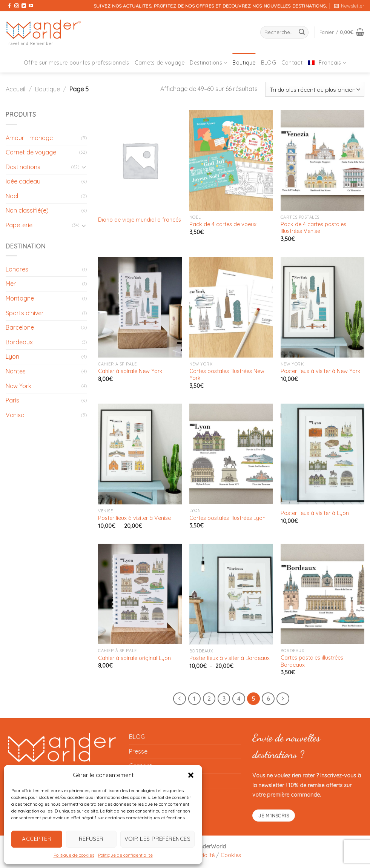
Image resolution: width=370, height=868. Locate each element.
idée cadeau (23, 181)
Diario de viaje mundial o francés (140, 220)
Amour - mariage (29, 138)
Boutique (244, 63)
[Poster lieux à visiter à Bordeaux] (231, 594)
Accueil (15, 89)
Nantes (16, 371)
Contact (292, 63)
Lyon (12, 356)
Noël (12, 196)
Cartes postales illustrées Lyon (227, 518)
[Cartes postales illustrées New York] (231, 307)
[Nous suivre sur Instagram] (17, 6)
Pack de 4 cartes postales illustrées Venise (313, 228)
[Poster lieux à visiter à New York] (322, 307)
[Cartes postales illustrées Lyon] (231, 454)
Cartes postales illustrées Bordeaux (312, 661)
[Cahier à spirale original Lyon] (140, 594)
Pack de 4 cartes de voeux (223, 224)
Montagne (20, 298)
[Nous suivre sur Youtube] (31, 6)
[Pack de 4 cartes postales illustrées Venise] (322, 160)
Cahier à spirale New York (130, 371)
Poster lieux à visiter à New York (321, 371)
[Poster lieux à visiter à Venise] (140, 454)
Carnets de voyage (160, 63)
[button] (191, 775)
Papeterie (19, 225)
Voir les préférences (157, 839)
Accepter (37, 839)
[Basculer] (84, 167)
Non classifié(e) (27, 210)
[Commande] (315, 89)
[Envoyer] (302, 32)
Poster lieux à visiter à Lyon (315, 513)
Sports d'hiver (25, 313)
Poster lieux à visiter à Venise (134, 518)
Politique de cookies (74, 855)
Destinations (208, 63)
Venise (15, 415)
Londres (17, 269)
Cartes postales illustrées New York (227, 375)
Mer (11, 284)
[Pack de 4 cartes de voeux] (231, 160)
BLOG (269, 63)
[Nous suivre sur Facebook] (9, 6)
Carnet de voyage (31, 152)
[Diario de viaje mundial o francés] (140, 160)
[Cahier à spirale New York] (140, 307)
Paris (12, 400)
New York (18, 386)
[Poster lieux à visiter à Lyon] (322, 454)
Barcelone (20, 327)
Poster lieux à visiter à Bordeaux (230, 658)
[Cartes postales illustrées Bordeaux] (322, 594)
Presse (138, 751)
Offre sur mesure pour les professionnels (77, 63)
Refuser (91, 839)
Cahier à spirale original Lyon (134, 658)
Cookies (231, 855)
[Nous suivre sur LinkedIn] (24, 6)
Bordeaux (19, 342)
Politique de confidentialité (125, 855)
